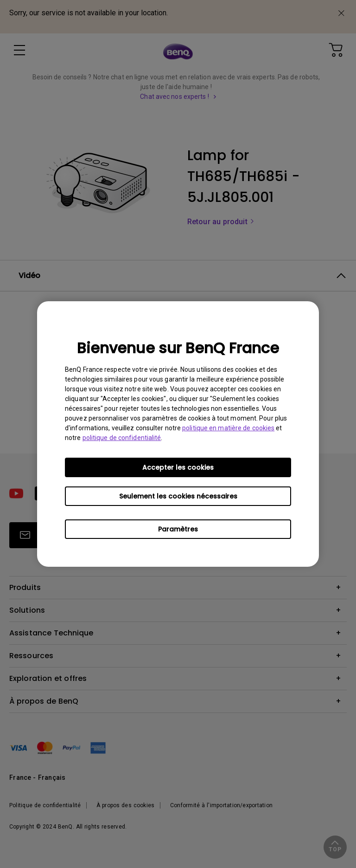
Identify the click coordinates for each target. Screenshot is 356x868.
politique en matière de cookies (228, 428)
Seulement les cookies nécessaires (178, 496)
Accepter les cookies (178, 467)
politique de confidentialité (122, 438)
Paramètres (178, 529)
